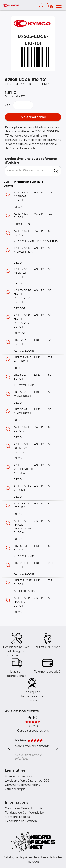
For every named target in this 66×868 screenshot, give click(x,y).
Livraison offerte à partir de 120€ (27, 781)
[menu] (59, 5)
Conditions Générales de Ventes (27, 808)
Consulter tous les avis (33, 731)
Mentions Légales (17, 817)
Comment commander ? (23, 785)
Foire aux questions (19, 776)
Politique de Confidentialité (24, 813)
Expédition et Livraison (21, 821)
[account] (42, 5)
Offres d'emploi (16, 789)
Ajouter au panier (33, 117)
